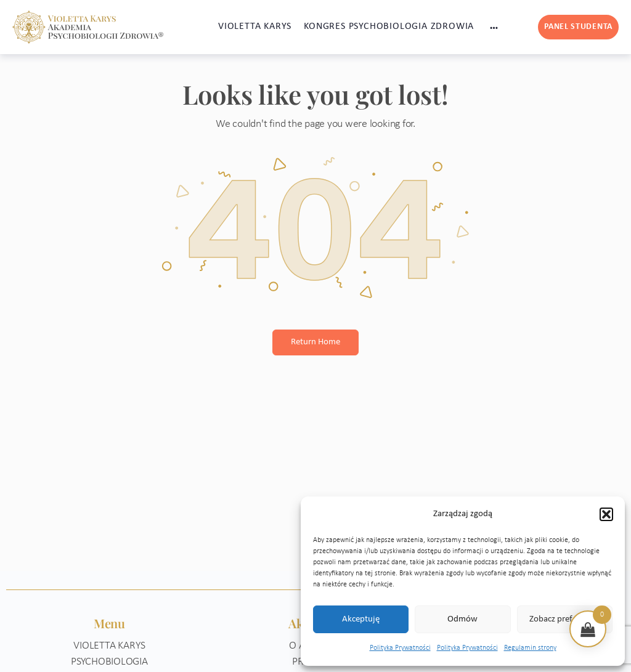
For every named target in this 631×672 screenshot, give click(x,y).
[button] (606, 514)
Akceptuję (361, 619)
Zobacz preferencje (564, 619)
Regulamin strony (530, 648)
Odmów (462, 619)
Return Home (315, 342)
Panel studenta (578, 27)
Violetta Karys (109, 646)
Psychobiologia (109, 662)
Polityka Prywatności (400, 648)
